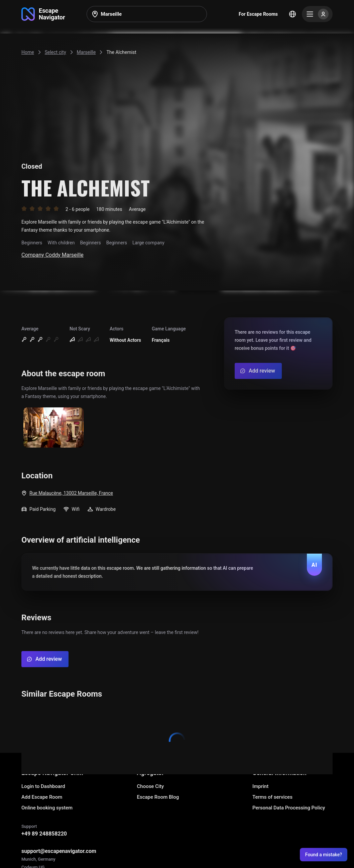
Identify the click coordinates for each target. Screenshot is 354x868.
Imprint (260, 786)
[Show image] (53, 428)
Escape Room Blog (158, 797)
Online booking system (47, 808)
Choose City (151, 786)
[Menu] (317, 14)
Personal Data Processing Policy (289, 808)
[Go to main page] (43, 14)
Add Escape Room (42, 797)
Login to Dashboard (43, 786)
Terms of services (272, 797)
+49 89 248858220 (44, 834)
